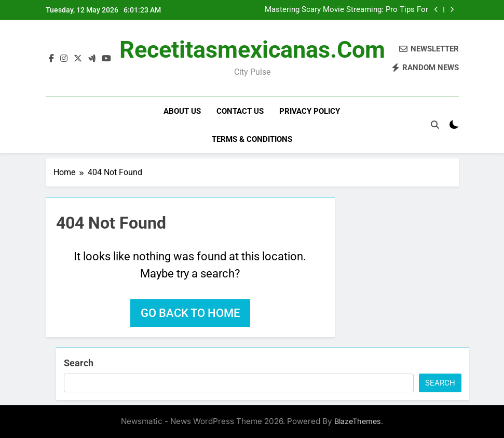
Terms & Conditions (252, 139)
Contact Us (240, 111)
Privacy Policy (310, 111)
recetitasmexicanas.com (252, 50)
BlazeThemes (358, 421)
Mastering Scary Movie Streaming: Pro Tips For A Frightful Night (346, 10)
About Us (182, 111)
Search (79, 363)
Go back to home (190, 313)
